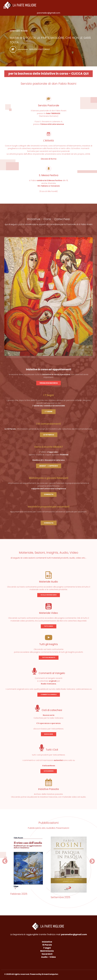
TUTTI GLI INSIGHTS (49, 657)
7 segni (47, 948)
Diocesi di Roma (49, 159)
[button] (5, 861)
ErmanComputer (50, 974)
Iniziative (47, 942)
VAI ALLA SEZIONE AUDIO (49, 595)
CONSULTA (49, 494)
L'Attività (49, 141)
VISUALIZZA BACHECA (49, 383)
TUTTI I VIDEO (49, 626)
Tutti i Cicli (49, 750)
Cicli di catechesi (49, 710)
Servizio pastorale (39, 49)
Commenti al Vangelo (49, 673)
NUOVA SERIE (49, 734)
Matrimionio (47, 951)
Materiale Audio (49, 582)
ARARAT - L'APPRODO (49, 466)
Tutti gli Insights (49, 644)
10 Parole (47, 945)
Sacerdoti (47, 954)
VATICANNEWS (49, 771)
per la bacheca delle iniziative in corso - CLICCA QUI (49, 74)
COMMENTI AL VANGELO (49, 694)
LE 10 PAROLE (49, 435)
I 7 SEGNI (49, 412)
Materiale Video (49, 613)
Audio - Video (48, 957)
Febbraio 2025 (19, 894)
